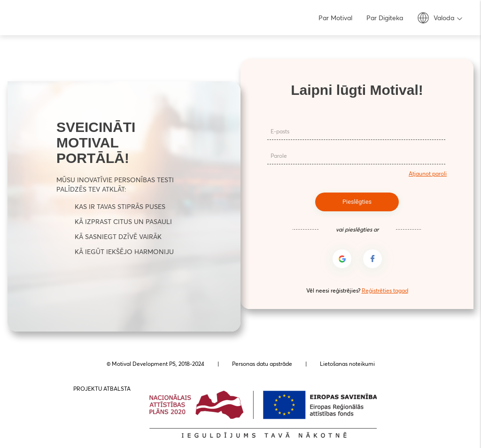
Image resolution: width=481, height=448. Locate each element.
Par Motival (335, 18)
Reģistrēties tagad (385, 290)
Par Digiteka (385, 18)
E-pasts (279, 132)
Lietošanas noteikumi (347, 364)
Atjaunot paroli (428, 174)
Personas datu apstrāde (262, 364)
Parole (278, 157)
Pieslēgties (357, 201)
